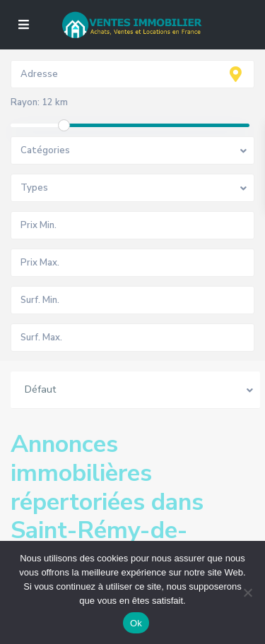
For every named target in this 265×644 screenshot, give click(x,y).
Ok (136, 623)
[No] (247, 592)
